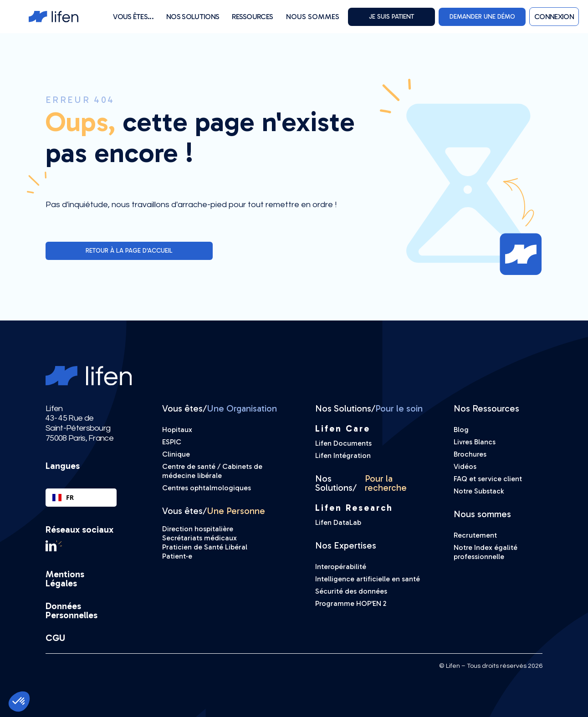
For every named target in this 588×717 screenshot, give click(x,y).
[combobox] (81, 498)
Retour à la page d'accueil (129, 251)
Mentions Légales (65, 579)
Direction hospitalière (198, 529)
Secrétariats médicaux (199, 538)
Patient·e (177, 556)
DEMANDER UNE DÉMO (482, 17)
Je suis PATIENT (391, 17)
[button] (133, 17)
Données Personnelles (72, 610)
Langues (63, 466)
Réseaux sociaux (79, 529)
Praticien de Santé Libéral (205, 547)
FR (63, 497)
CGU (55, 638)
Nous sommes (313, 17)
